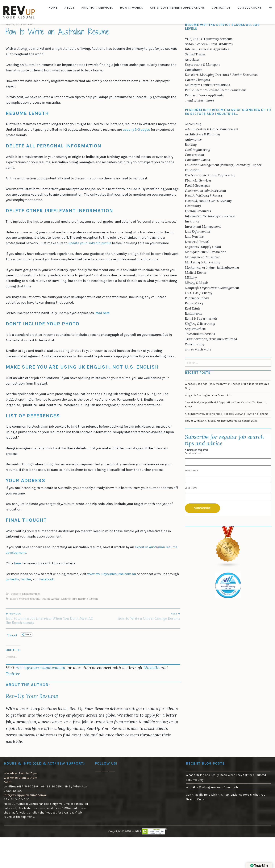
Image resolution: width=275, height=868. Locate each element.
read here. (103, 313)
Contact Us (221, 8)
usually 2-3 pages (136, 130)
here (17, 563)
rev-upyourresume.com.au (41, 668)
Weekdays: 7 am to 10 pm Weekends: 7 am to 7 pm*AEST (21, 778)
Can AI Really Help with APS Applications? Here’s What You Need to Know (226, 404)
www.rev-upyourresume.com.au (112, 574)
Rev (30, 24)
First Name (191, 471)
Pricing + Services (97, 8)
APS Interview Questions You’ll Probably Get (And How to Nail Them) (226, 414)
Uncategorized (31, 594)
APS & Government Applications (177, 8)
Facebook (47, 579)
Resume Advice (50, 599)
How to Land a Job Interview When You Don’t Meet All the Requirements (49, 618)
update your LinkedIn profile (90, 243)
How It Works (132, 8)
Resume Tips (69, 599)
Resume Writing (88, 599)
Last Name (191, 488)
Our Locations (250, 8)
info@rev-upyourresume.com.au (26, 795)
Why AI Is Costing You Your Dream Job (208, 395)
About (69, 8)
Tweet (12, 634)
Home (53, 8)
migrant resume (29, 599)
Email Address (194, 453)
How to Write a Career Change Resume (137, 616)
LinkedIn (12, 579)
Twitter (26, 579)
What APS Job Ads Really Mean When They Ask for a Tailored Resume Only (227, 386)
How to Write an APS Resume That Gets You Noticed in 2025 (221, 421)
